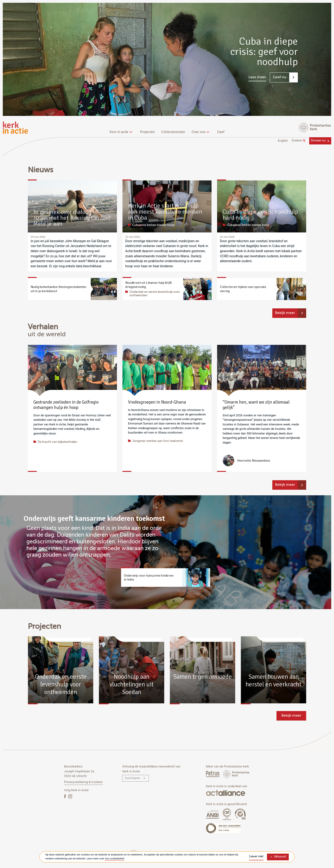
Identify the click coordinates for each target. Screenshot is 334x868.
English (283, 141)
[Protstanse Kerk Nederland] (236, 774)
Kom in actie (120, 132)
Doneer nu (318, 141)
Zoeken (299, 141)
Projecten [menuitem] (147, 132)
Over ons (200, 132)
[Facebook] (65, 796)
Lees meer (257, 77)
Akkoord (278, 857)
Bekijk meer (285, 313)
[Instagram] (70, 796)
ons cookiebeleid (115, 859)
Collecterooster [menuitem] (173, 132)
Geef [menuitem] (221, 132)
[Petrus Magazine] (213, 774)
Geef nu (280, 77)
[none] (122, 133)
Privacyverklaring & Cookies (83, 782)
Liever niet (256, 857)
